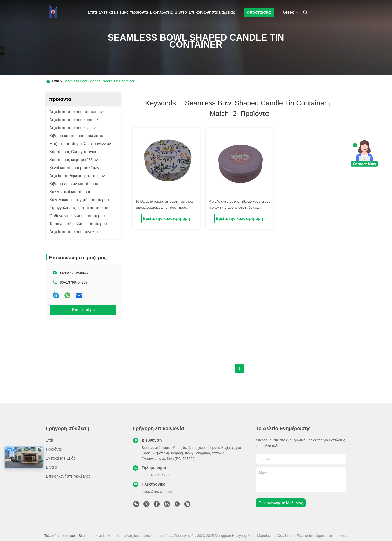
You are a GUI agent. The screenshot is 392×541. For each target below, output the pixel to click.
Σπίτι (93, 12)
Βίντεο (181, 12)
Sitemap (85, 536)
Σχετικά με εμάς (114, 12)
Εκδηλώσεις (161, 12)
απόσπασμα (259, 12)
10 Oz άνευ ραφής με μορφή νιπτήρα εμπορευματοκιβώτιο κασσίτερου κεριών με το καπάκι (164, 207)
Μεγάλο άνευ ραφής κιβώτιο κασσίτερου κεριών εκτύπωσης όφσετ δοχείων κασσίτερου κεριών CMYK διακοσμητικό (239, 207)
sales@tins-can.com (76, 272)
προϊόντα (139, 12)
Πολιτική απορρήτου (59, 536)
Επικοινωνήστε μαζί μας (212, 12)
